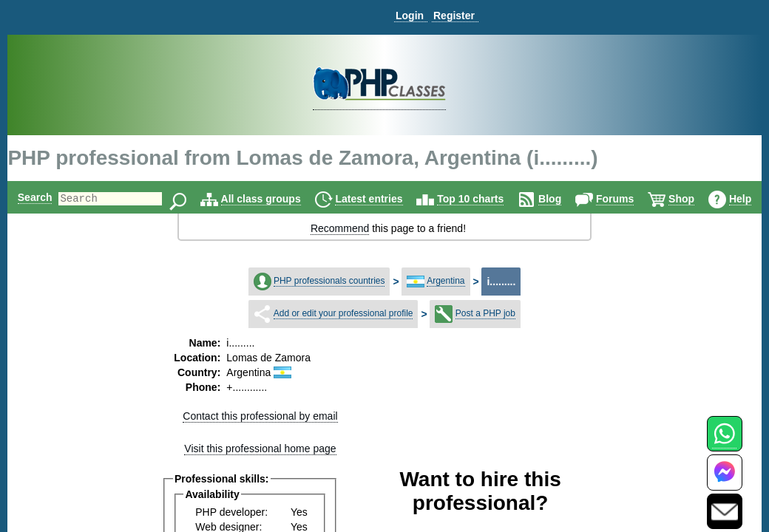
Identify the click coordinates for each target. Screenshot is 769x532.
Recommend (340, 228)
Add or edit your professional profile (343, 313)
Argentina (446, 281)
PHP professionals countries (329, 281)
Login (410, 16)
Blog (573, 199)
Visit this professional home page (260, 449)
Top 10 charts (493, 199)
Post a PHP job (485, 313)
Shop (704, 199)
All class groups (283, 199)
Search (32, 197)
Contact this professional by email (260, 416)
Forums (637, 199)
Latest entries (392, 199)
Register (454, 16)
